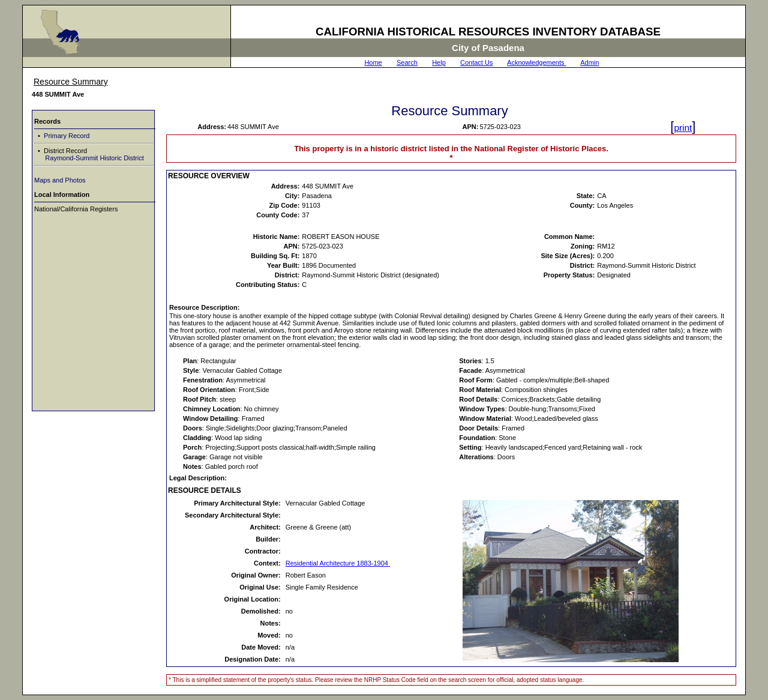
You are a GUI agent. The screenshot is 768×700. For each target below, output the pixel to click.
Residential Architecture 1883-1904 (338, 563)
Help (439, 62)
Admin (589, 62)
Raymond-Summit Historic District (93, 158)
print (683, 128)
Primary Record (66, 136)
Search (407, 62)
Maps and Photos (60, 180)
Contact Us (476, 62)
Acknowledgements (536, 62)
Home (373, 62)
